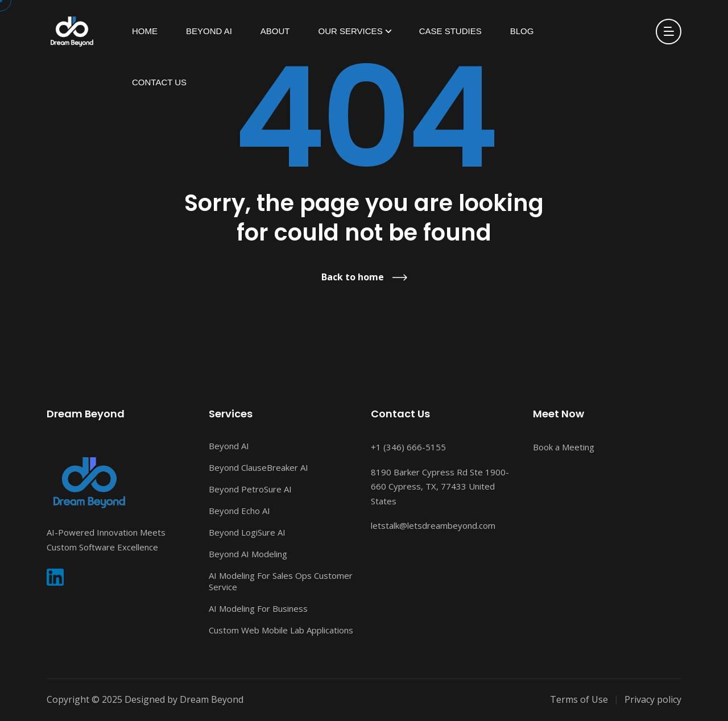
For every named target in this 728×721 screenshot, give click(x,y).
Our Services (351, 31)
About (275, 31)
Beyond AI (209, 31)
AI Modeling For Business (258, 608)
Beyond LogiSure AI (247, 532)
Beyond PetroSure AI (250, 489)
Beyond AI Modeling (248, 554)
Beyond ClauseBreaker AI (258, 467)
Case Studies (450, 31)
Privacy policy (653, 699)
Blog (522, 31)
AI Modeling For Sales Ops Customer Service (281, 581)
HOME (145, 31)
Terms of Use (579, 699)
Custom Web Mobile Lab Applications (281, 630)
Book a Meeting (564, 447)
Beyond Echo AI (239, 511)
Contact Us (159, 82)
